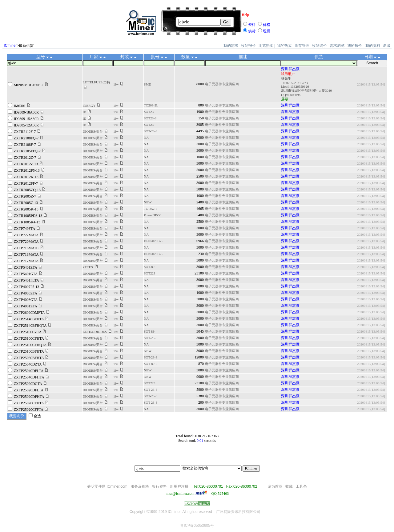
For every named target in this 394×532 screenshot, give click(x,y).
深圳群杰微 (290, 69)
